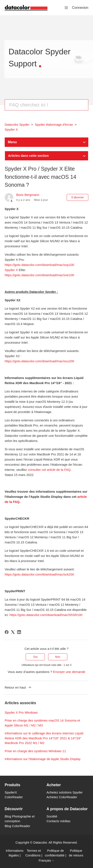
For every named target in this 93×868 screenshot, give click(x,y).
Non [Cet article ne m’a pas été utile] (58, 657)
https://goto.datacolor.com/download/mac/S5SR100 (46, 615)
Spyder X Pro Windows (21, 712)
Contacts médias (59, 821)
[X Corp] (13, 632)
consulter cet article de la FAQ (49, 470)
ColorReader (14, 797)
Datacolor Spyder (17, 125)
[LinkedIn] (19, 632)
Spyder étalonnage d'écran (54, 125)
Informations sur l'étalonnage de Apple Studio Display (43, 759)
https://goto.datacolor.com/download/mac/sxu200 (39, 361)
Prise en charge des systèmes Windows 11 (35, 751)
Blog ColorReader (17, 826)
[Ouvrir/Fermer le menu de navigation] (66, 7)
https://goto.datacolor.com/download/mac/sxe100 (39, 275)
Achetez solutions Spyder (65, 792)
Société (52, 816)
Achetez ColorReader (62, 797)
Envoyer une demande (69, 672)
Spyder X (11, 129)
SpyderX (11, 792)
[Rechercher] (47, 105)
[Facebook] (7, 632)
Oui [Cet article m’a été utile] (35, 657)
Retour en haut (18, 687)
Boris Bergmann (28, 195)
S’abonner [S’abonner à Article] (77, 197)
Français (47, 860)
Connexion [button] (80, 8)
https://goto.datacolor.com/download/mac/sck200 (39, 574)
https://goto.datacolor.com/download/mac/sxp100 (39, 265)
